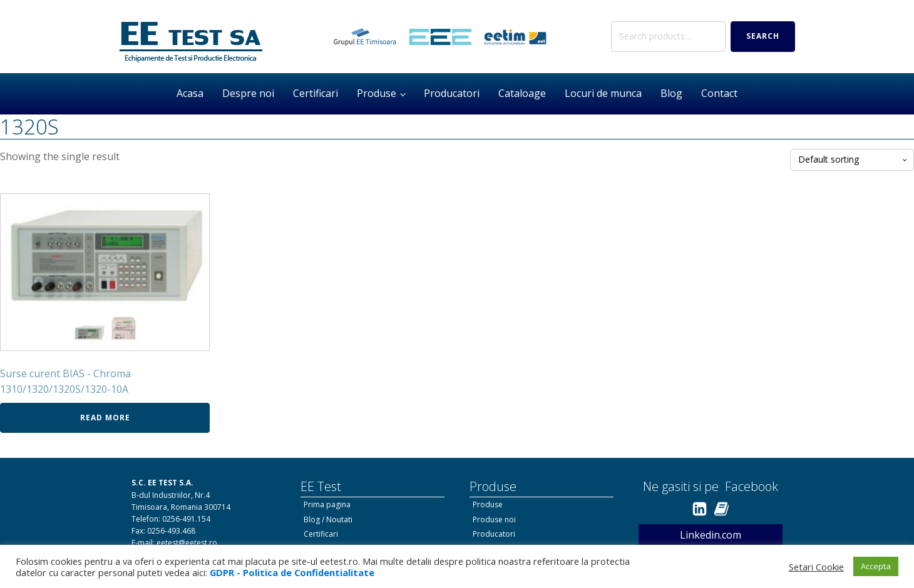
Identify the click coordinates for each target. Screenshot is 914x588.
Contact (719, 93)
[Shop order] (852, 160)
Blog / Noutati (328, 520)
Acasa (190, 93)
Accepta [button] (876, 566)
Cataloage (522, 93)
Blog (671, 93)
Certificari (316, 93)
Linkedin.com (711, 535)
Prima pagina (327, 504)
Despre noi (248, 93)
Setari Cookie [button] (816, 567)
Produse (377, 93)
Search (763, 36)
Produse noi (494, 520)
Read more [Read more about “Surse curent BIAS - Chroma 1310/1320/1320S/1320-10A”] (105, 418)
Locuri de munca (603, 93)
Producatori (452, 93)
